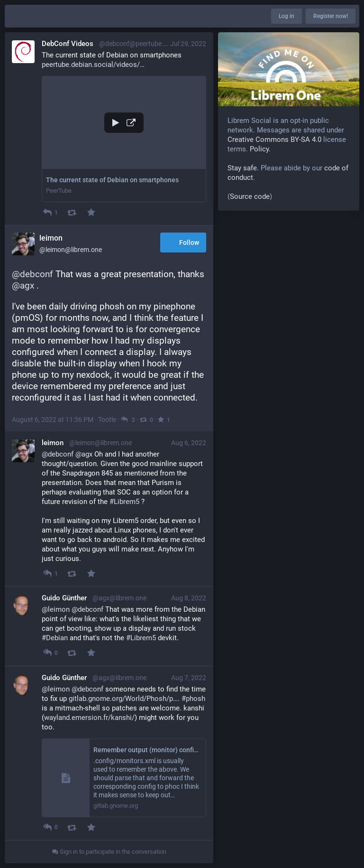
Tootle (107, 420)
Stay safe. (243, 168)
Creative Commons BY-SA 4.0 (274, 140)
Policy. (260, 149)
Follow (183, 243)
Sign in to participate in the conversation (109, 852)
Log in (287, 16)
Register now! (331, 16)
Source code (250, 196)
